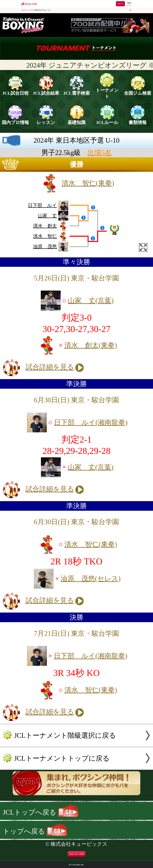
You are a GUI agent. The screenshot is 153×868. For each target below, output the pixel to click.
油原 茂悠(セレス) (91, 579)
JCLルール (107, 120)
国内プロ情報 (15, 120)
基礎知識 (76, 120)
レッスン (46, 120)
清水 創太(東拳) (91, 345)
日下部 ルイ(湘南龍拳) (91, 422)
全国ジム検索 (138, 91)
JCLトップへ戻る (41, 812)
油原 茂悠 (45, 246)
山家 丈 (47, 216)
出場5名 (100, 153)
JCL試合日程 (15, 91)
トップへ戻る (35, 831)
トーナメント (107, 91)
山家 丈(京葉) (91, 301)
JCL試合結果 (46, 91)
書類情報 (138, 120)
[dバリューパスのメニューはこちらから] (129, 4)
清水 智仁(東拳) (88, 183)
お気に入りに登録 (76, 854)
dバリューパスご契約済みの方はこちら (37, 10)
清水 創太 (45, 226)
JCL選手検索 (76, 91)
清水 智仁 (45, 236)
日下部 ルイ (42, 205)
